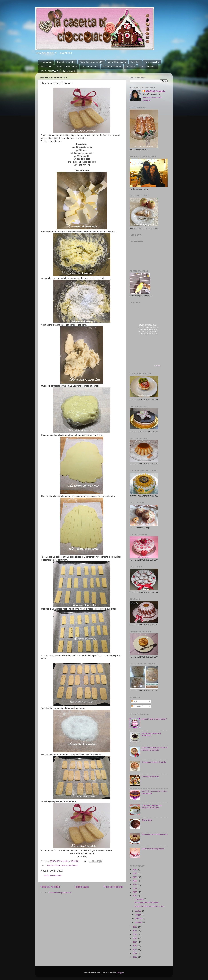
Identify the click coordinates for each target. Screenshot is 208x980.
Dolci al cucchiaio (148, 66)
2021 (135, 888)
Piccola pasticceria (112, 66)
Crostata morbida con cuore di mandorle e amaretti (154, 749)
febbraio (139, 918)
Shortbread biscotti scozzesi (147, 902)
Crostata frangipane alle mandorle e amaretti (152, 807)
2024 (135, 877)
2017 (135, 931)
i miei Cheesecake (117, 62)
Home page (47, 62)
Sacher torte (147, 820)
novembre (140, 899)
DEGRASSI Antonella (155, 91)
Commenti (137, 706)
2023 (135, 881)
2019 (135, 896)
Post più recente (50, 887)
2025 (135, 873)
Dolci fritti (135, 62)
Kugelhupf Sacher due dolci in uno (149, 906)
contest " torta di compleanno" (154, 719)
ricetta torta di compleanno (153, 849)
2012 (135, 950)
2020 (135, 892)
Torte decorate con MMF (92, 62)
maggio (138, 915)
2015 (135, 938)
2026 (135, 870)
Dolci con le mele (90, 66)
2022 (135, 885)
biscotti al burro (54, 865)
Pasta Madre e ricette (67, 66)
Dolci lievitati (69, 71)
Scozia (64, 865)
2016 (135, 934)
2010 (135, 957)
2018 (135, 927)
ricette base (46, 66)
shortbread (73, 865)
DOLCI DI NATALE (49, 71)
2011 (135, 953)
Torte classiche (152, 62)
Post (134, 701)
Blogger (120, 973)
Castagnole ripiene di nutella (154, 762)
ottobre (138, 911)
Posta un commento (53, 876)
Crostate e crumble (66, 62)
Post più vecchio (113, 887)
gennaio (139, 922)
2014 (135, 942)
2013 (135, 946)
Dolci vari (130, 66)
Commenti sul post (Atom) (60, 893)
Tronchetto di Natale (150, 777)
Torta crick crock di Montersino (154, 834)
